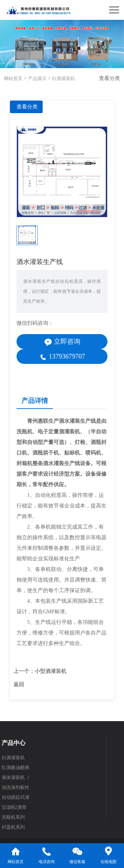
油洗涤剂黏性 (16, 787)
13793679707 (62, 357)
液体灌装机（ (16, 778)
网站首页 (13, 79)
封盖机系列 (13, 827)
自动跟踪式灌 (16, 797)
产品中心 (14, 743)
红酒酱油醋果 (16, 768)
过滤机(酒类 (14, 807)
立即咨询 (62, 342)
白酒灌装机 (63, 79)
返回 (19, 684)
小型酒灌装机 (51, 671)
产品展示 (37, 79)
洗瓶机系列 (13, 817)
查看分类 (27, 107)
